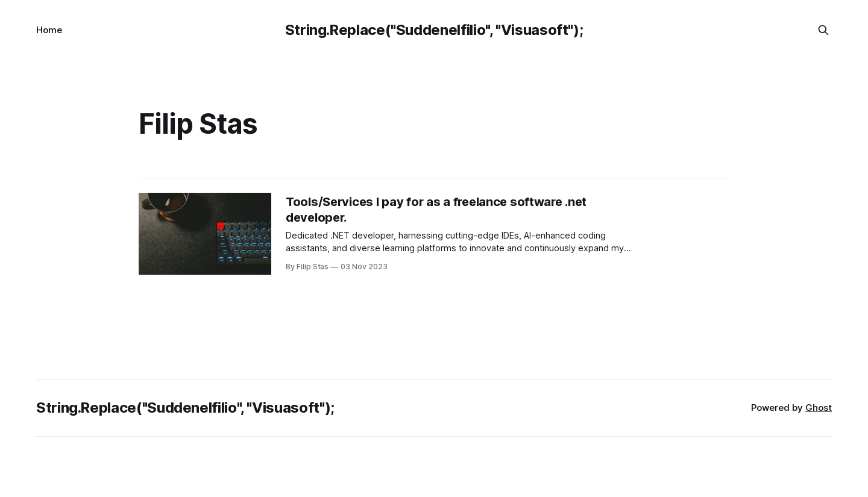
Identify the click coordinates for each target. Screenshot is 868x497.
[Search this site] (823, 30)
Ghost (819, 408)
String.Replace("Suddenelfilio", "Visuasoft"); (434, 30)
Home (49, 30)
